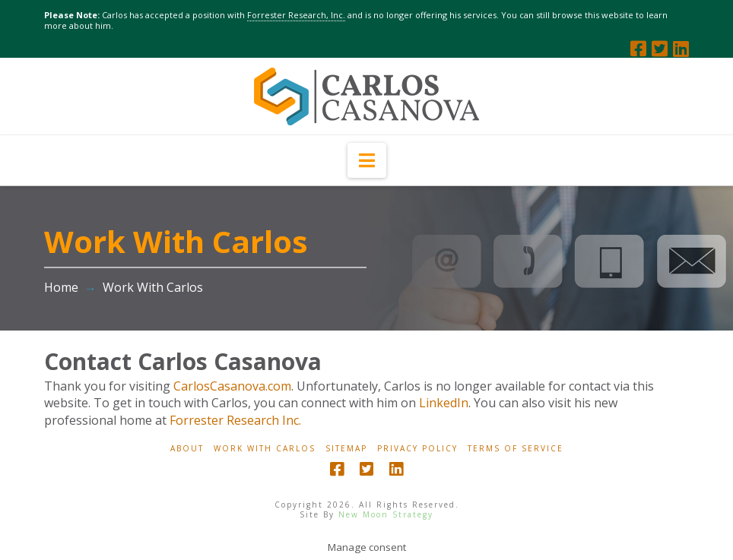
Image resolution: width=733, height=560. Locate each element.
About (187, 449)
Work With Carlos (265, 449)
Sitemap (346, 449)
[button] (367, 160)
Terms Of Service (516, 449)
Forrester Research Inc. (235, 420)
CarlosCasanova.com (232, 386)
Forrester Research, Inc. (296, 15)
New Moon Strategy (386, 514)
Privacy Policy (417, 449)
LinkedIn (444, 403)
